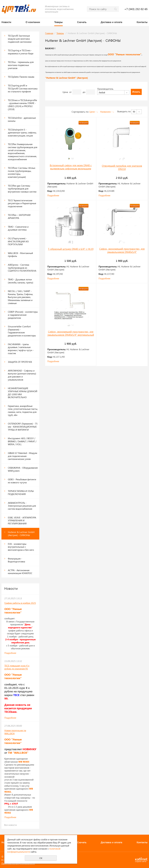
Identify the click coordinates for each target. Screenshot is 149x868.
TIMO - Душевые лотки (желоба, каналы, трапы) (21, 281)
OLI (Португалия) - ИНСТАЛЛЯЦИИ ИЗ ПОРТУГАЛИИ (18, 241)
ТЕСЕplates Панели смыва (21, 77)
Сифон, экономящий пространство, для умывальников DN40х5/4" (122, 250)
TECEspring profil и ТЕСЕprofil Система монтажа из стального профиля (23, 88)
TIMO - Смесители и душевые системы (18, 228)
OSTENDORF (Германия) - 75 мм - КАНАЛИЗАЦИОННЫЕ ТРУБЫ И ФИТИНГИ (23, 427)
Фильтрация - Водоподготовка (16, 560)
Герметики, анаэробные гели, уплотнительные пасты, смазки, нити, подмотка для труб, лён (23, 410)
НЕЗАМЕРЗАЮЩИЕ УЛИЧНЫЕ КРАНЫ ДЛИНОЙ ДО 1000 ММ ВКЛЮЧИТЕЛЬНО (23, 393)
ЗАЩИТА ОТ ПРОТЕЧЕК (20, 362)
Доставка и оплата (111, 22)
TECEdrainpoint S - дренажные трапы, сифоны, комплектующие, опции (22, 133)
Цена (65, 92)
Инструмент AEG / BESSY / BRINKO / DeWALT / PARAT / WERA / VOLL (22, 441)
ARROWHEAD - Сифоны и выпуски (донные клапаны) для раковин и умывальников (22, 375)
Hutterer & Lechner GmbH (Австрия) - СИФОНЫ (21, 534)
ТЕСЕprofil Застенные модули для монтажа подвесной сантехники (20, 39)
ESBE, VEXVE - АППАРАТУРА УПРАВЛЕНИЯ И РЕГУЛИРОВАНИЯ (22, 520)
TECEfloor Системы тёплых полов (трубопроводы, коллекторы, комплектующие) (22, 172)
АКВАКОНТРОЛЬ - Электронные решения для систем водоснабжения (22, 506)
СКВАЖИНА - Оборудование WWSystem (23, 469)
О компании (33, 22)
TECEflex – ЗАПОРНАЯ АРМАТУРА (19, 216)
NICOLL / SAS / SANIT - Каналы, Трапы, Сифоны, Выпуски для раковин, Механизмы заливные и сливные (20, 297)
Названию (105, 112)
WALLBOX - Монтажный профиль (20, 255)
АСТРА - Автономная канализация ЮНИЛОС (20, 572)
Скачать (82, 22)
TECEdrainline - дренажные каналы (22, 119)
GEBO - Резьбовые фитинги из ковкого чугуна (22, 481)
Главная (49, 33)
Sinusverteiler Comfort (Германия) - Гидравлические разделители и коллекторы (22, 331)
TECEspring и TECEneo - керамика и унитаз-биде (21, 52)
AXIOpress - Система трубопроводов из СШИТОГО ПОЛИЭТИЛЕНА (22, 268)
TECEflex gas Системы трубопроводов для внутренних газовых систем (22, 189)
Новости (6, 22)
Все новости (10, 825)
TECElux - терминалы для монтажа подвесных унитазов (21, 65)
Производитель (105, 89)
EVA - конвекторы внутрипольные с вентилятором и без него (21, 547)
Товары (58, 22)
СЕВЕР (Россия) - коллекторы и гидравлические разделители (23, 315)
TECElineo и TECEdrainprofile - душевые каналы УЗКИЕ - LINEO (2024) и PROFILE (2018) (22, 105)
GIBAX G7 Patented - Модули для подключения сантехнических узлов (22, 456)
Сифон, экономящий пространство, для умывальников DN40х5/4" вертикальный (71, 333)
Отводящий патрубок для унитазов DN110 (122, 167)
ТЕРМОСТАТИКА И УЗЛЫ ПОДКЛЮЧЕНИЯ (21, 492)
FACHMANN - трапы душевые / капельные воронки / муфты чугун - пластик (21, 349)
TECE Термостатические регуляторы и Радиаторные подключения (22, 203)
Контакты (142, 22)
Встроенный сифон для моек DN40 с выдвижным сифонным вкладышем (71, 167)
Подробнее (10, 653)
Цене (92, 112)
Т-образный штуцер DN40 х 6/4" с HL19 (71, 249)
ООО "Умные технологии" (125, 54)
